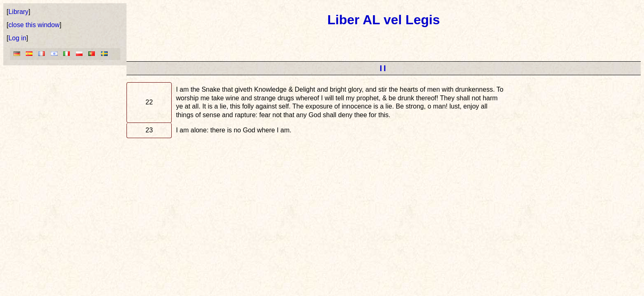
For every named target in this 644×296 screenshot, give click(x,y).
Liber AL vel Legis (384, 20)
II (383, 68)
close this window (34, 25)
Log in (17, 38)
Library (18, 12)
